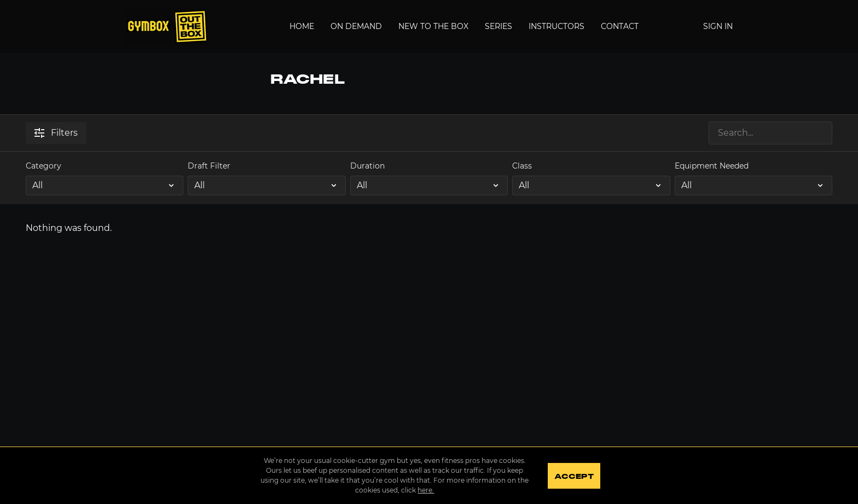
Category (44, 166)
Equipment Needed (712, 166)
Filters (56, 133)
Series (498, 26)
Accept (574, 477)
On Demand (356, 26)
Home (302, 26)
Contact (620, 26)
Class (522, 166)
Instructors (556, 26)
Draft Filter (209, 166)
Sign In (718, 26)
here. (426, 490)
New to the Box (433, 26)
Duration (367, 166)
